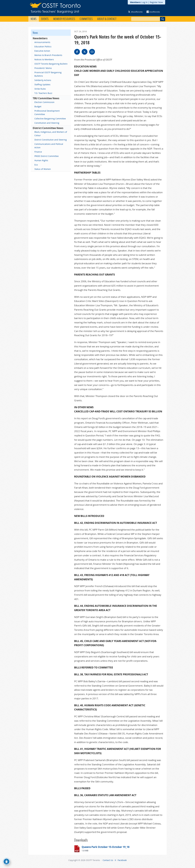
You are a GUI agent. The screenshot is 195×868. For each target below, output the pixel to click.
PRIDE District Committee (47, 156)
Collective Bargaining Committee (50, 119)
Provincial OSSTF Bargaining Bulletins (48, 74)
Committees (86, 19)
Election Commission (44, 102)
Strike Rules (40, 89)
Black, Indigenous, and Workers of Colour (51, 134)
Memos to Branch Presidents (48, 55)
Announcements (42, 42)
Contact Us (108, 860)
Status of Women (43, 169)
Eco (36, 165)
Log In (144, 2)
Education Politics (43, 47)
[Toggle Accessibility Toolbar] (6, 862)
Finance (38, 152)
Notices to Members (44, 59)
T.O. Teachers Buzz (43, 93)
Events (45, 19)
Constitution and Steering (47, 123)
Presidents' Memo (43, 68)
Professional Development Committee (47, 113)
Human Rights (41, 160)
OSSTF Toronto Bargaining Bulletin (51, 64)
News (34, 19)
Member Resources (64, 19)
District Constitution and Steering (51, 140)
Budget (38, 106)
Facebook (122, 860)
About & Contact (107, 19)
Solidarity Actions (43, 80)
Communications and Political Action (49, 146)
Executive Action (42, 51)
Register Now (156, 2)
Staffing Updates (42, 84)
